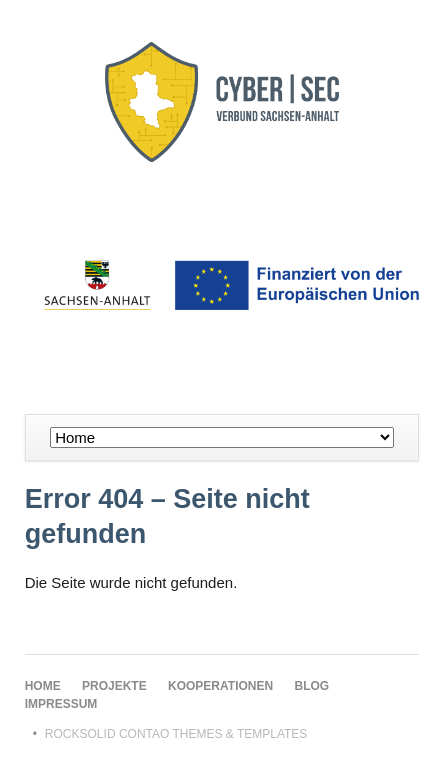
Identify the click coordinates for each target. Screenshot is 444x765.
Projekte (114, 686)
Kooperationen (220, 686)
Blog (312, 686)
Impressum (61, 704)
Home (43, 686)
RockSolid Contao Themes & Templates (176, 734)
